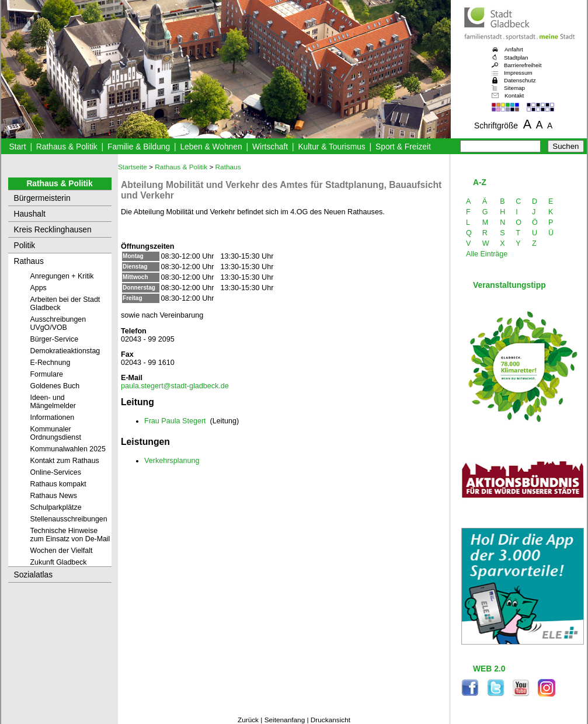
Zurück (248, 720)
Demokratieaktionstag (65, 351)
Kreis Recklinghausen (53, 230)
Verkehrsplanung (172, 461)
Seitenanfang (285, 720)
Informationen (53, 417)
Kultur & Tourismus (331, 147)
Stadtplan (516, 58)
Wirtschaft (270, 147)
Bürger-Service (55, 339)
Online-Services (56, 472)
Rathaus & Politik (67, 147)
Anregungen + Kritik (62, 276)
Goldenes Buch (55, 386)
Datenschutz (520, 80)
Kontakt (514, 95)
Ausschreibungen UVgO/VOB (58, 323)
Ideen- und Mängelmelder (53, 402)
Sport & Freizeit (403, 147)
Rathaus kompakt (58, 484)
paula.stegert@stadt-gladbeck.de (175, 386)
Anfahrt (514, 49)
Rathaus (29, 261)
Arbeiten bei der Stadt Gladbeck (65, 304)
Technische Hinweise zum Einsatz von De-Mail (70, 535)
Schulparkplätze (56, 507)
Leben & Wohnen (211, 147)
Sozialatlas (34, 575)
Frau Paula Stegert (175, 421)
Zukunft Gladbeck (59, 562)
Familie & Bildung (139, 147)
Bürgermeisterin (42, 198)
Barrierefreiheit (523, 65)
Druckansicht (330, 720)
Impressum (518, 73)
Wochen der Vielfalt (62, 551)
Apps (39, 288)
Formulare (47, 374)
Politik (25, 246)
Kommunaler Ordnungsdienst (56, 433)
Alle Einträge (487, 254)
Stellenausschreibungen (69, 519)
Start (17, 147)
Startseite (133, 167)
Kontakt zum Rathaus (65, 461)
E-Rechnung (51, 363)
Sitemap (514, 88)
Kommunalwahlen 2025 (68, 449)
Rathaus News (54, 496)
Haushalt (30, 214)
